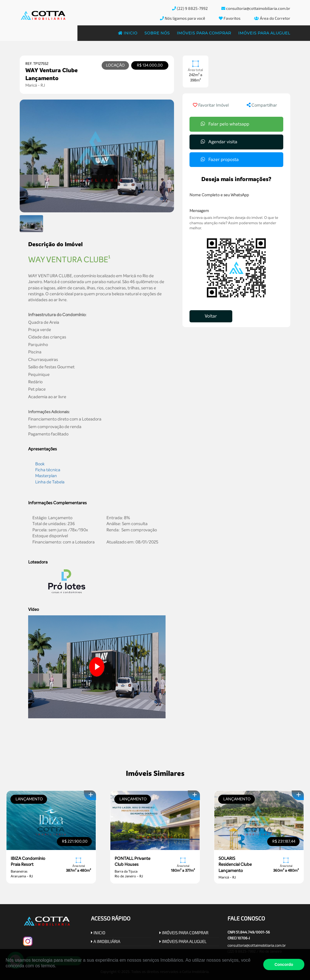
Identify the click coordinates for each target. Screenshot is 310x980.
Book (40, 464)
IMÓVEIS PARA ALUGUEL (183, 941)
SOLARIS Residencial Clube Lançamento (235, 865)
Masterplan (46, 476)
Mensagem (199, 211)
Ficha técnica (48, 470)
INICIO (98, 933)
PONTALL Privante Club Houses (132, 861)
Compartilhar (262, 105)
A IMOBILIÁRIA (106, 941)
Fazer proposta (220, 159)
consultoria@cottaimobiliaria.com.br (256, 8)
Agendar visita (219, 142)
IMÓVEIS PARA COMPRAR (184, 933)
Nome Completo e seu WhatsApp (219, 195)
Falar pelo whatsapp (225, 124)
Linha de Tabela (50, 482)
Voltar (211, 316)
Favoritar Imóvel (211, 105)
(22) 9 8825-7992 (190, 8)
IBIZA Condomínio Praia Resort (28, 861)
